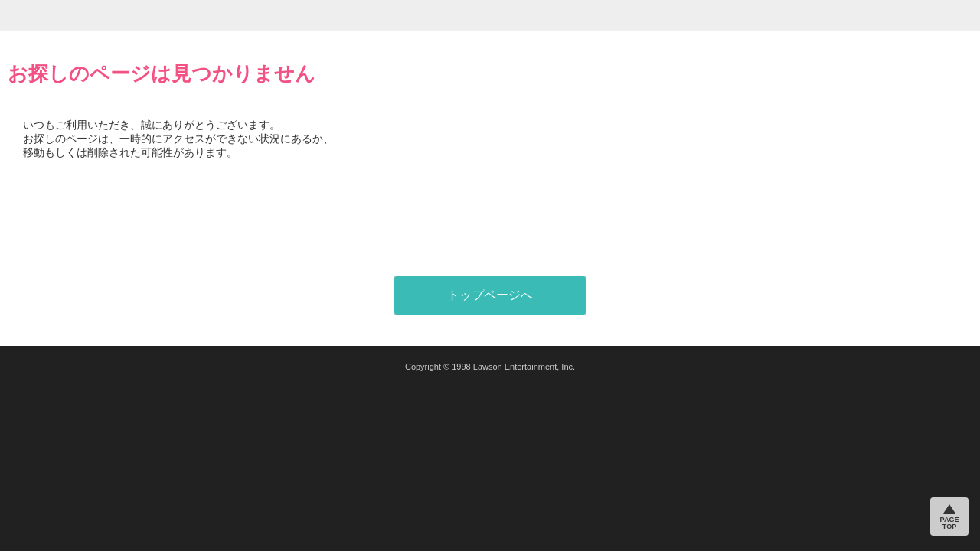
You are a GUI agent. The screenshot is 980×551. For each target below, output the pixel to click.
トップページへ (490, 295)
